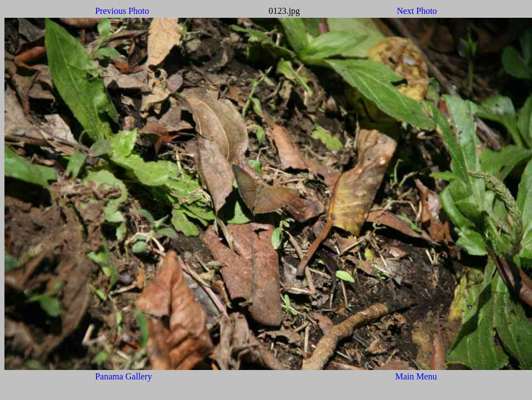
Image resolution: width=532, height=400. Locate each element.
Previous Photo (122, 11)
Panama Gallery (124, 376)
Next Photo (416, 11)
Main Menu (416, 376)
